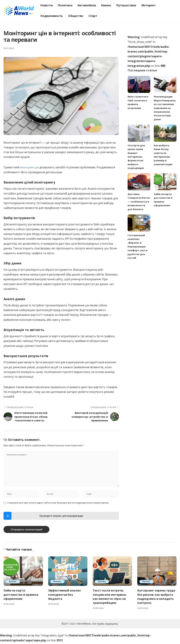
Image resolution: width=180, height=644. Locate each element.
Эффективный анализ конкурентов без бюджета (65, 596)
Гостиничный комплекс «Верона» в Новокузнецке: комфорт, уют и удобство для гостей (138, 246)
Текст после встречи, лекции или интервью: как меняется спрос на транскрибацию (110, 598)
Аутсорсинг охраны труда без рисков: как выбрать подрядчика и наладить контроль (156, 598)
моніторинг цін (30, 167)
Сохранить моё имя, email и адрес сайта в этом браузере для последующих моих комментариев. (58, 504)
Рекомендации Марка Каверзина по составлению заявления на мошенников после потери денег (165, 108)
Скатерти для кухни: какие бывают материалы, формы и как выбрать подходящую (136, 157)
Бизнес (13, 583)
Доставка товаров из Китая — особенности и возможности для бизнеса (139, 201)
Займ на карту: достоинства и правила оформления (21, 596)
